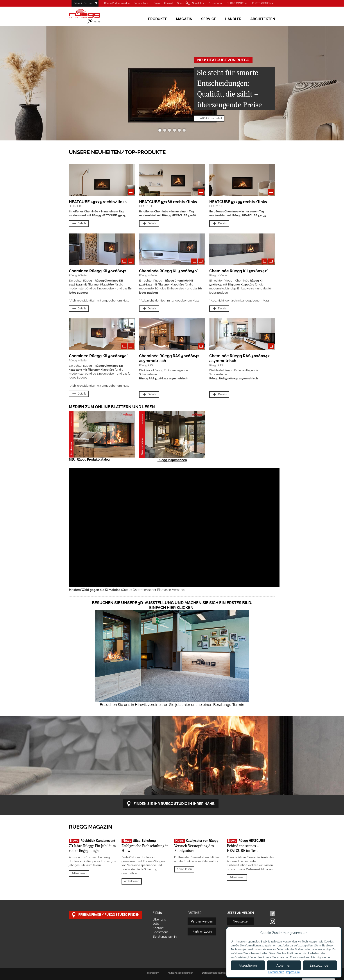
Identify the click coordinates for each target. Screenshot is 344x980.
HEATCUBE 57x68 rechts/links (168, 202)
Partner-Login (142, 3)
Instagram (272, 921)
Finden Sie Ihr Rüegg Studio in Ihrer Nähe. (171, 804)
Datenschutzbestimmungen (217, 973)
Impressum (153, 973)
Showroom (160, 932)
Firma (157, 3)
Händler (233, 19)
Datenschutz (276, 972)
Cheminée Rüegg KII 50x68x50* (169, 271)
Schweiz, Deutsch (83, 3)
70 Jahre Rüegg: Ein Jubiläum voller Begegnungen (92, 848)
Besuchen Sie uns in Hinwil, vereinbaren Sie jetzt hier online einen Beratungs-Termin (172, 705)
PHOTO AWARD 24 (262, 3)
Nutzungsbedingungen (181, 973)
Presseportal (215, 3)
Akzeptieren (248, 966)
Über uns (159, 919)
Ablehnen (284, 966)
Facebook (272, 914)
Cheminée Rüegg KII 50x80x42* (239, 271)
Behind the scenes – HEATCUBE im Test (243, 848)
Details (79, 224)
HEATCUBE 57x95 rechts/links (238, 202)
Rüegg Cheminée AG (91, 16)
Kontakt (168, 3)
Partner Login (202, 932)
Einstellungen (320, 966)
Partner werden (202, 921)
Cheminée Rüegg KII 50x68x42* (98, 271)
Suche (181, 3)
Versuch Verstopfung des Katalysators (194, 848)
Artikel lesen (79, 873)
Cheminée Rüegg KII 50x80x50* (98, 356)
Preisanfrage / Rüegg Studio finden (105, 915)
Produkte (158, 19)
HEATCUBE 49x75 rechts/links (98, 202)
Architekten (263, 19)
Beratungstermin (165, 937)
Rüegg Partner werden (117, 3)
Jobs (156, 924)
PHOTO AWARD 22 (237, 3)
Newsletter (198, 3)
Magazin (184, 19)
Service (209, 19)
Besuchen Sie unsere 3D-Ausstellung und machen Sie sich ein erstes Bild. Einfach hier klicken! (172, 605)
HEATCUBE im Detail (209, 118)
